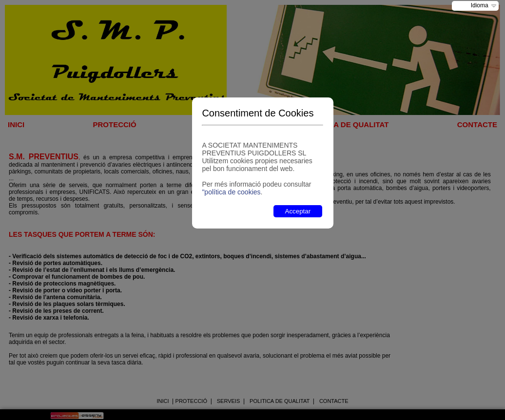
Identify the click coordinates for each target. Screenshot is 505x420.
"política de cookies (231, 192)
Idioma (480, 5)
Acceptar (298, 211)
